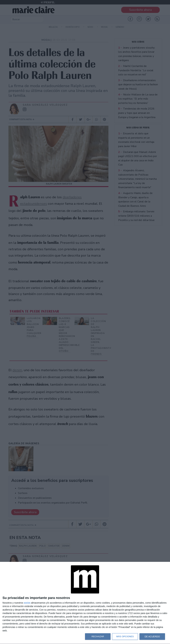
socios (27, 603)
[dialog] (85, 603)
